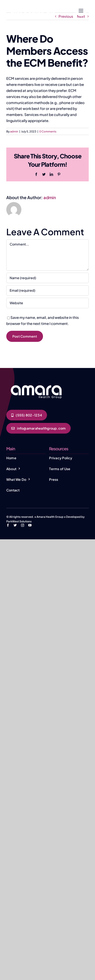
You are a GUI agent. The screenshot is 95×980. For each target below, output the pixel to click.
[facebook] (8, 525)
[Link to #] (81, 11)
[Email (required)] (47, 290)
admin (14, 131)
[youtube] (30, 525)
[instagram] (23, 525)
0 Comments (48, 131)
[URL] (47, 303)
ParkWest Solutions (19, 521)
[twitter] (15, 525)
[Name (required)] (47, 278)
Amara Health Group (50, 517)
